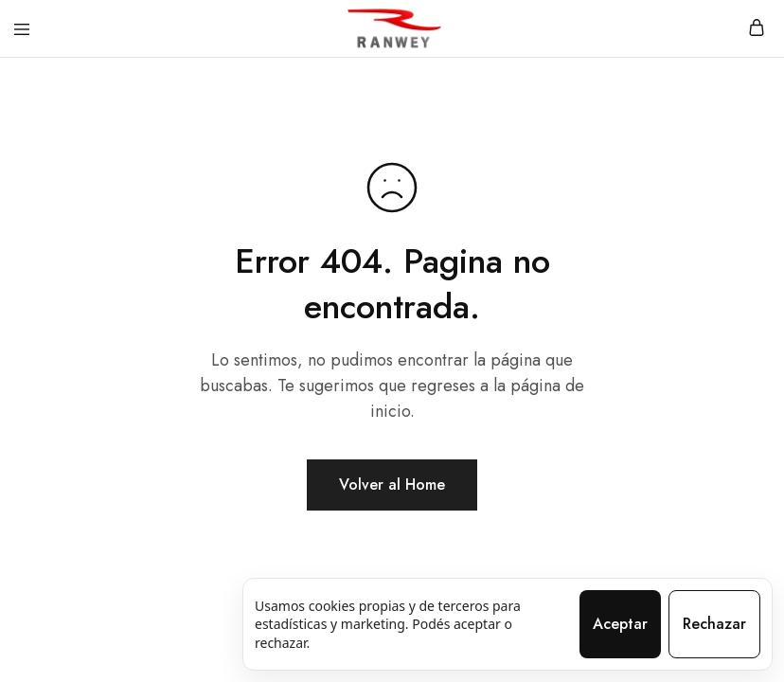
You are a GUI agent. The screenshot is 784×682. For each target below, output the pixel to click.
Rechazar (714, 624)
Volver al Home (392, 485)
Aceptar (620, 624)
